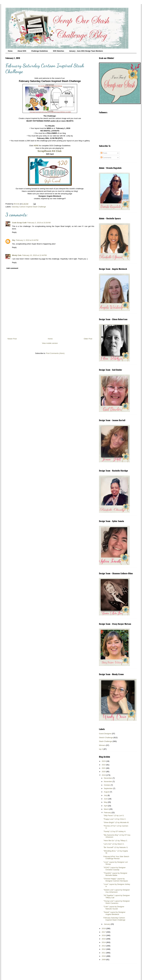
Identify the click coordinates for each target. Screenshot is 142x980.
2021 (104, 768)
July (106, 795)
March (107, 809)
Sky (14, 240)
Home (10, 51)
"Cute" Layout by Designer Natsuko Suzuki (114, 908)
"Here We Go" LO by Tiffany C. (116, 841)
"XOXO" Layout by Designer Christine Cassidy (114, 869)
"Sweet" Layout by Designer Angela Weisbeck (114, 913)
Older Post (88, 339)
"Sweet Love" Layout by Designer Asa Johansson (117, 891)
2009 (104, 960)
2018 (104, 928)
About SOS (22, 51)
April (106, 806)
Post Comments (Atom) (55, 353)
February (108, 813)
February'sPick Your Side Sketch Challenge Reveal (116, 858)
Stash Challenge (105, 741)
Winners (102, 745)
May (106, 802)
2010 (104, 956)
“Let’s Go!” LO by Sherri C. (114, 844)
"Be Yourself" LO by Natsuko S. (116, 847)
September (108, 788)
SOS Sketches (59, 51)
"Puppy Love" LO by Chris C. (115, 819)
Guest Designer (105, 734)
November (108, 781)
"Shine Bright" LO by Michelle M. (116, 822)
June (106, 799)
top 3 (101, 749)
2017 (104, 932)
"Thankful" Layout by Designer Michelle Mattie (115, 874)
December (108, 778)
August (107, 792)
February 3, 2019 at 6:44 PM (27, 240)
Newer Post (12, 339)
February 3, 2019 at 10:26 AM (39, 223)
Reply (14, 232)
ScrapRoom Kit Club (49, 151)
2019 (104, 775)
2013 (104, 946)
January (107, 924)
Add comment (12, 268)
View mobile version (50, 343)
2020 (104, 772)
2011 (104, 953)
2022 (104, 765)
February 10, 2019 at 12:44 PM (34, 255)
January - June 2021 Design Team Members (86, 51)
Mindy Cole (17, 255)
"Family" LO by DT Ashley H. (115, 831)
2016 (104, 935)
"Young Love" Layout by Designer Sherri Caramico (117, 902)
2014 (104, 942)
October (107, 785)
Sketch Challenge (106, 738)
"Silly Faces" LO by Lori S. (114, 816)
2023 (104, 761)
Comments (106, 158)
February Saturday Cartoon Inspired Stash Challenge (114, 919)
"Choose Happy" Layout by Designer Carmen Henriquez (116, 880)
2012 (104, 949)
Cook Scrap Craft (19, 223)
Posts (104, 153)
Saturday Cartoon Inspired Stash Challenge (29, 207)
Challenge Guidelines (40, 51)
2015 (104, 939)
